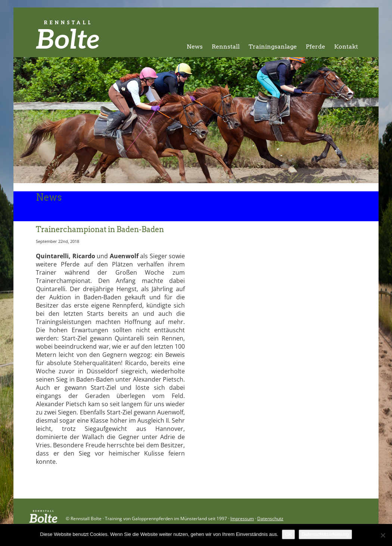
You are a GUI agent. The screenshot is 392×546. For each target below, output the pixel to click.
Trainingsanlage (273, 47)
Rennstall (226, 47)
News (195, 47)
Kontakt (346, 47)
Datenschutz (270, 519)
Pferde (315, 47)
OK (288, 534)
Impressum (242, 519)
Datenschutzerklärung (325, 534)
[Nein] (383, 535)
